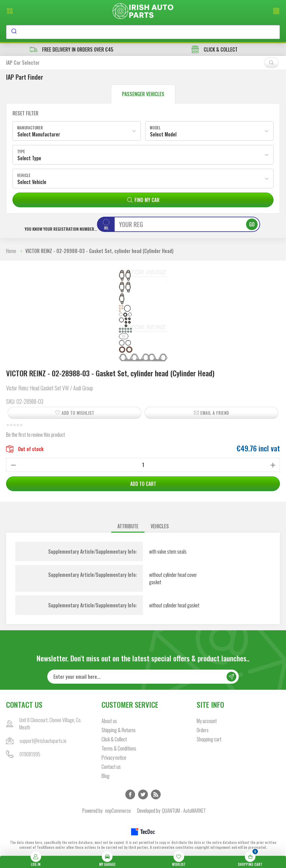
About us (109, 721)
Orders (203, 730)
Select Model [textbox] (163, 134)
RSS (156, 794)
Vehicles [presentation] (160, 526)
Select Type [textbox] (29, 158)
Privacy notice (114, 758)
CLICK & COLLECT (215, 49)
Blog (105, 776)
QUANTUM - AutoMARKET (184, 811)
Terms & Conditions (119, 748)
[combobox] (143, 32)
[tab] (128, 526)
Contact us (111, 767)
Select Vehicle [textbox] (32, 182)
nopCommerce (118, 811)
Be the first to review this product (36, 435)
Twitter (143, 794)
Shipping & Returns (119, 730)
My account (207, 721)
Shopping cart (209, 739)
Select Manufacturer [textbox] (39, 134)
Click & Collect (114, 739)
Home (11, 251)
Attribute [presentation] (128, 526)
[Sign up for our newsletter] (143, 677)
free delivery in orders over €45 (72, 49)
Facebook (130, 794)
